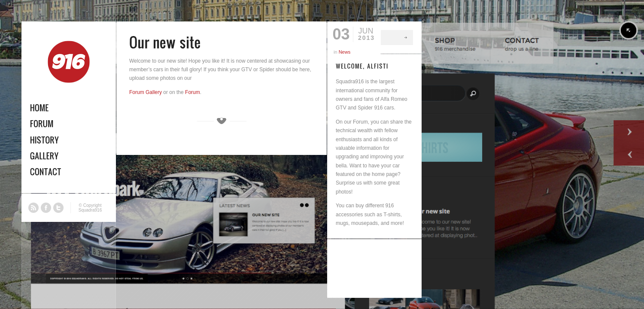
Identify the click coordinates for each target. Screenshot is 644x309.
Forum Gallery (146, 92)
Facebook (46, 208)
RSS (33, 208)
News (345, 52)
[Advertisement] (374, 267)
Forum (193, 92)
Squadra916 (90, 210)
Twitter (58, 208)
